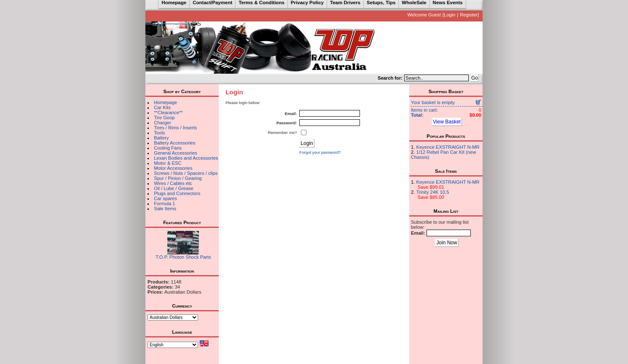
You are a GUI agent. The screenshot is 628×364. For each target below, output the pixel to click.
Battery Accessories (174, 143)
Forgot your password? (320, 152)
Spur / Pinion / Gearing (178, 178)
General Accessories (176, 153)
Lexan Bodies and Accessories (186, 158)
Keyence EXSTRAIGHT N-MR (448, 147)
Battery (161, 138)
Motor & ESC (168, 163)
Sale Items (165, 209)
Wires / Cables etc (173, 183)
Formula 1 (164, 203)
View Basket (447, 122)
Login (450, 15)
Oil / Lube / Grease (174, 188)
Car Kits (162, 107)
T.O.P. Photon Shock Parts (183, 257)
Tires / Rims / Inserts (175, 128)
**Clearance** (168, 112)
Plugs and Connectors (177, 193)
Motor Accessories (173, 168)
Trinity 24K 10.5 (432, 192)
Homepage (165, 102)
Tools (159, 133)
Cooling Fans (168, 148)
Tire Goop (164, 118)
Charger (162, 123)
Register (469, 15)
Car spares (165, 198)
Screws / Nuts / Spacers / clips (186, 173)
